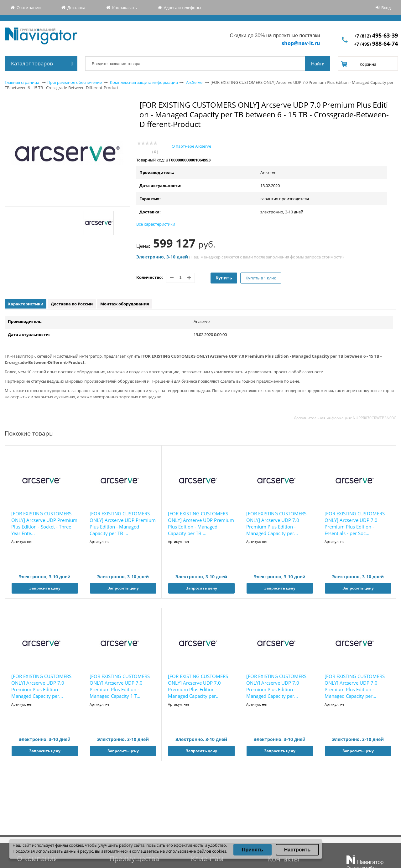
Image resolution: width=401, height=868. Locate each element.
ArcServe (194, 82)
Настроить (297, 850)
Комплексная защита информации (144, 82)
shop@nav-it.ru (301, 43)
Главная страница (22, 82)
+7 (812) (376, 36)
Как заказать (125, 8)
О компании (29, 8)
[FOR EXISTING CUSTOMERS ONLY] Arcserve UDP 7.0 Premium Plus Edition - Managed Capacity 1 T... (120, 686)
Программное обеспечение (75, 82)
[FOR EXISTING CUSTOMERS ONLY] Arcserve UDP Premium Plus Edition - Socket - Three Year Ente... (44, 523)
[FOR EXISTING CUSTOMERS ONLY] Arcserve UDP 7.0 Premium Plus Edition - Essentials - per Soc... (355, 523)
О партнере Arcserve (191, 146)
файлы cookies (69, 845)
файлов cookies (211, 851)
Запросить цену (45, 588)
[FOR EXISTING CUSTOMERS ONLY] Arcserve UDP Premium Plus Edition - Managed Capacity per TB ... (123, 523)
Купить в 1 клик (261, 278)
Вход (386, 8)
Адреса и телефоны (182, 8)
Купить (224, 278)
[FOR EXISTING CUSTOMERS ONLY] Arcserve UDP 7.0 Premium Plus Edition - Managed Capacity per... (276, 523)
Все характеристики (156, 224)
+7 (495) (376, 44)
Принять (253, 850)
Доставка (76, 8)
